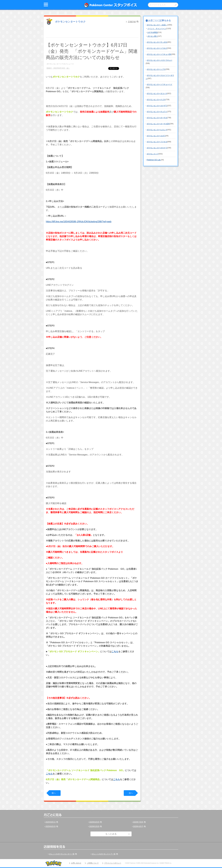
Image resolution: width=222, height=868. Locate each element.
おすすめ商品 (152, 32)
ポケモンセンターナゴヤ (156, 100)
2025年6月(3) (51, 826)
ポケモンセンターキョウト (157, 112)
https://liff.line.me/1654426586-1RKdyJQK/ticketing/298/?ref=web (79, 222)
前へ (54, 793)
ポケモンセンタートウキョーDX (159, 54)
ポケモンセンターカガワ (156, 136)
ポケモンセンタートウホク (70, 22)
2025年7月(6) (138, 822)
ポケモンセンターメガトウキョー (160, 60)
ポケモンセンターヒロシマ (157, 130)
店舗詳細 (132, 22)
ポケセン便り (152, 36)
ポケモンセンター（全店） (157, 25)
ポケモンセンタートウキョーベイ (160, 84)
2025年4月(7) (138, 826)
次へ (131, 793)
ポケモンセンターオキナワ (157, 148)
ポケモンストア (153, 154)
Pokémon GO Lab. (154, 160)
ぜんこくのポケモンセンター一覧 (62, 854)
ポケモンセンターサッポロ (157, 42)
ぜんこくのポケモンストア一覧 (104, 854)
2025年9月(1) (51, 822)
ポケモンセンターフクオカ (157, 142)
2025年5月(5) (94, 826)
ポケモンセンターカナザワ (157, 106)
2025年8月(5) (94, 822)
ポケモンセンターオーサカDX (158, 124)
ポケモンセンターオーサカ (157, 118)
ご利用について (93, 863)
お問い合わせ (76, 863)
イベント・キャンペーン (157, 29)
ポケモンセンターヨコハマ (157, 93)
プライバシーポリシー (113, 863)
